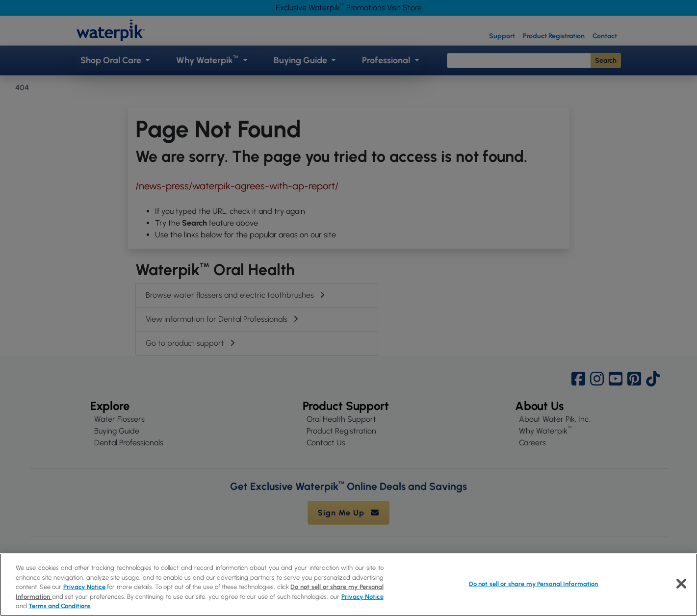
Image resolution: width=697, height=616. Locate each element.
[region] (348, 585)
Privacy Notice (84, 587)
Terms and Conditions (60, 606)
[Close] (681, 584)
